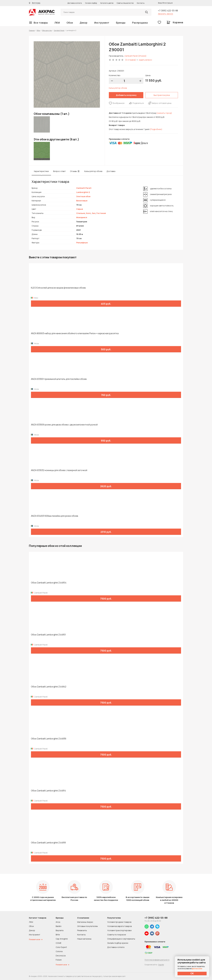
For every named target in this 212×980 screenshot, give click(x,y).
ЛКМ (57, 23)
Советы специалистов (125, 3)
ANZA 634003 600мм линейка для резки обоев (55, 516)
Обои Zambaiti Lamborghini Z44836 (49, 739)
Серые (80, 209)
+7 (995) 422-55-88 (168, 11)
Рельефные (82, 243)
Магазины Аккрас (85, 922)
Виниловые (82, 201)
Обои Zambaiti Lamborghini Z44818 (48, 843)
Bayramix (60, 930)
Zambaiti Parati (59, 30)
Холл (88, 213)
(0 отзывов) (130, 60)
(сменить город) (164, 113)
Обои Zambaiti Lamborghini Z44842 (49, 687)
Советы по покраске (117, 935)
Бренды (121, 23)
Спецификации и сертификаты (121, 939)
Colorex (59, 951)
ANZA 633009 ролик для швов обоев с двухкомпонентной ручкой (64, 425)
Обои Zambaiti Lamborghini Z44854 (49, 583)
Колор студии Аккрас (42, 12)
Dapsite (161, 965)
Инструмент (102, 23)
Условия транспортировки (119, 930)
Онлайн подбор (91, 3)
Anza (58, 922)
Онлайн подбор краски (118, 943)
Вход (160, 3)
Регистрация (168, 3)
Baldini (59, 926)
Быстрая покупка (162, 95)
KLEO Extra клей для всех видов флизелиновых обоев (58, 288)
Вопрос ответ (59, 171)
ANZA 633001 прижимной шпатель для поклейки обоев (59, 379)
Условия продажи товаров (119, 922)
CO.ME (59, 943)
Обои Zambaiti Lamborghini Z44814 (48, 791)
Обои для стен (47, 30)
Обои (70, 23)
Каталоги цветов (107, 3)
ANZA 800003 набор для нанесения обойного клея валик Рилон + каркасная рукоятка (75, 333)
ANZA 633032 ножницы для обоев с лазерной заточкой (59, 470)
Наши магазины (84, 939)
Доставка (111, 171)
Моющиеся (82, 217)
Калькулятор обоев (118, 88)
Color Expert (61, 947)
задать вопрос (145, 60)
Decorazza (61, 956)
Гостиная (101, 213)
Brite (58, 935)
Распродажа (140, 23)
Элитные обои (83, 196)
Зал (94, 213)
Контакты (141, 3)
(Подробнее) (156, 129)
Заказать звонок (165, 14)
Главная (32, 30)
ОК (192, 973)
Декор (83, 23)
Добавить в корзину (126, 95)
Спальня (81, 213)
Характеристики (41, 171)
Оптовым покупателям (87, 926)
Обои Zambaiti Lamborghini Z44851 (48, 635)
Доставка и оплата (75, 3)
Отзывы (75, 171)
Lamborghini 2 (83, 192)
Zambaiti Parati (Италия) (135, 56)
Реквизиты (82, 930)
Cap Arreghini (62, 939)
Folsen (59, 960)
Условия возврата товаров (119, 926)
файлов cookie (197, 969)
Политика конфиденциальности (157, 960)
